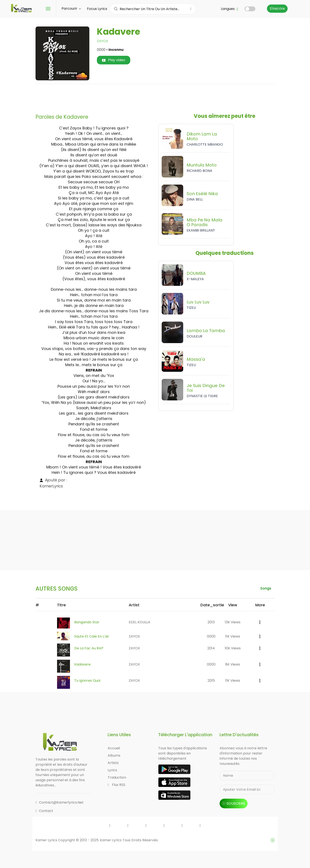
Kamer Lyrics (111, 840)
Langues (229, 9)
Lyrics (112, 770)
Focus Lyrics (97, 9)
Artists (113, 763)
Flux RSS (116, 785)
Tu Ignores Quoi (87, 681)
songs (266, 588)
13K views (233, 622)
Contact (44, 811)
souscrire (234, 803)
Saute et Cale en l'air (92, 636)
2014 (211, 648)
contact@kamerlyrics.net (60, 802)
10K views (233, 648)
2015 (211, 681)
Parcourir (71, 9)
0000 (211, 636)
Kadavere (82, 664)
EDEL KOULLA (139, 622)
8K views (233, 664)
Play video (114, 60)
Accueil (114, 748)
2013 (211, 622)
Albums (114, 755)
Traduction (117, 777)
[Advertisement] (155, 97)
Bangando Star (87, 622)
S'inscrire (277, 9)
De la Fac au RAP (89, 648)
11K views (233, 636)
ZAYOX (102, 41)
